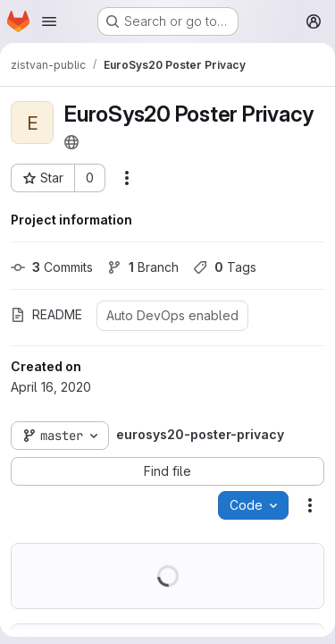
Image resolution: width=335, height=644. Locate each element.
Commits (52, 267)
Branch (143, 267)
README (46, 314)
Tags (225, 267)
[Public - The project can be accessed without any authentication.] (71, 142)
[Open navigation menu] (49, 21)
